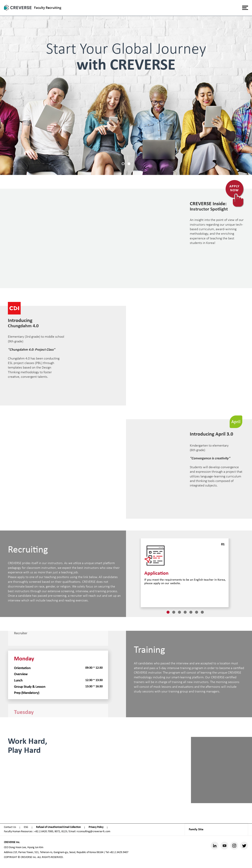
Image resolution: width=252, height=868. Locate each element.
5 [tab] (191, 612)
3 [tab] (179, 612)
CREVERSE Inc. (12, 842)
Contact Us (10, 827)
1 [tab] (123, 164)
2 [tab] (129, 164)
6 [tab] (197, 612)
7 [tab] (202, 612)
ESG (26, 827)
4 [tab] (185, 612)
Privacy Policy (96, 827)
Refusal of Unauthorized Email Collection (58, 827)
